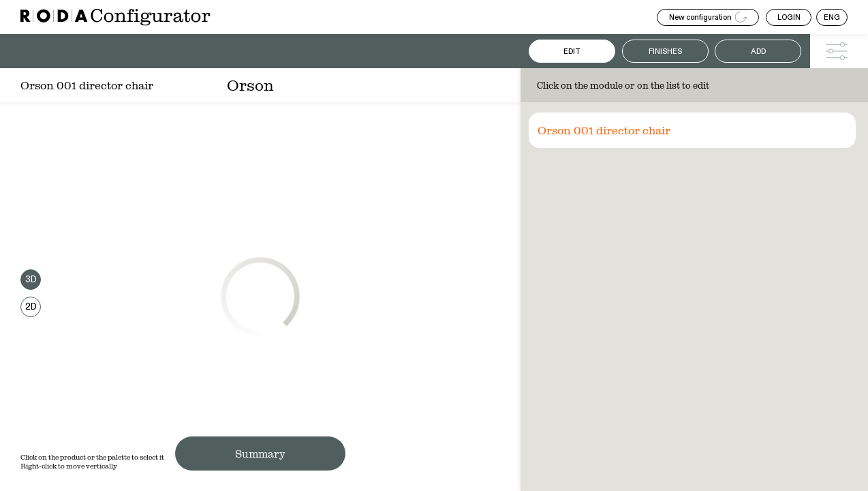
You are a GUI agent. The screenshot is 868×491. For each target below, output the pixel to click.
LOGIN (789, 17)
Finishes (665, 51)
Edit (572, 51)
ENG (832, 17)
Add (758, 51)
